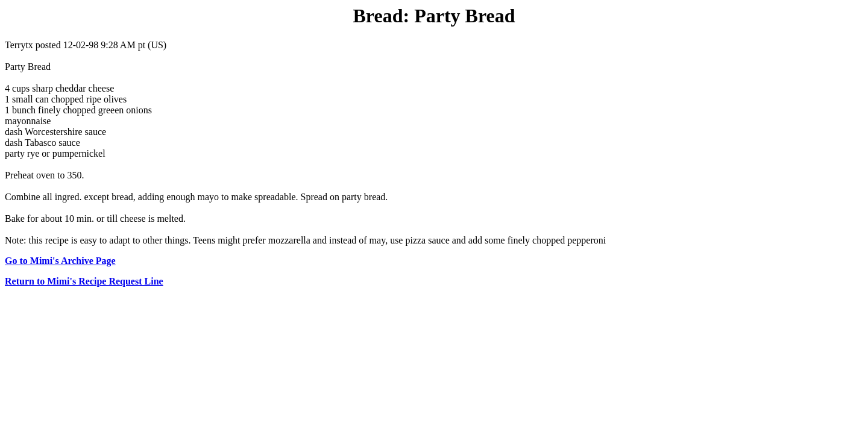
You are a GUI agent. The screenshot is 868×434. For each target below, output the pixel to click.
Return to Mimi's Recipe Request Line (84, 281)
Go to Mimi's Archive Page (60, 261)
